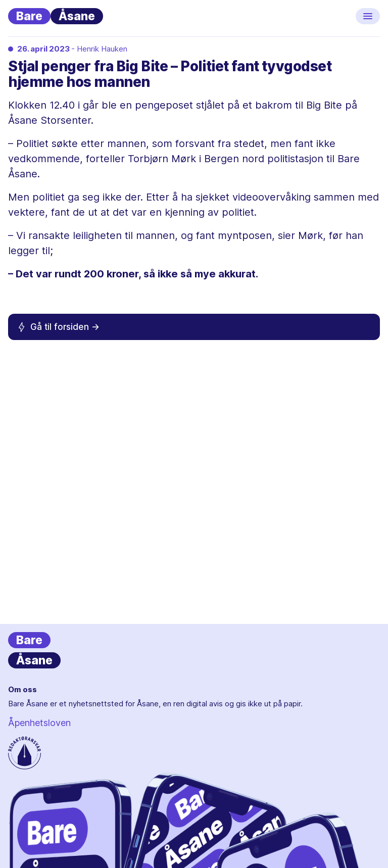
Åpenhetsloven (39, 723)
